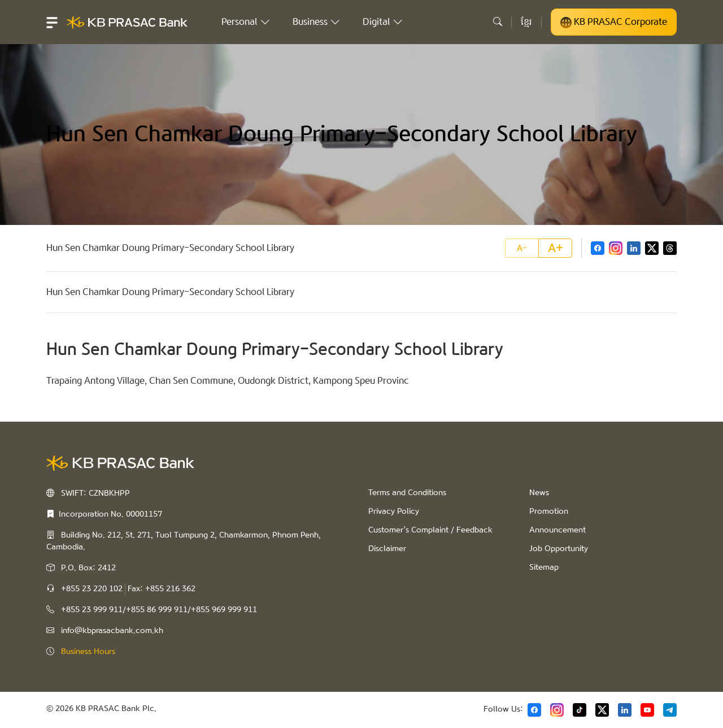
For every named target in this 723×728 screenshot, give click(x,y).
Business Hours (88, 652)
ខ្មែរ (526, 22)
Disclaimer (387, 549)
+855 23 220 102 (92, 589)
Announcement (558, 530)
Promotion (549, 512)
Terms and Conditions (407, 493)
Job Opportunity (559, 549)
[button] (52, 22)
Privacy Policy (394, 512)
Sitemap (544, 567)
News (539, 493)
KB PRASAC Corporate (614, 22)
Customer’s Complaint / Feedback (430, 530)
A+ (556, 248)
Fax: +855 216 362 (162, 589)
